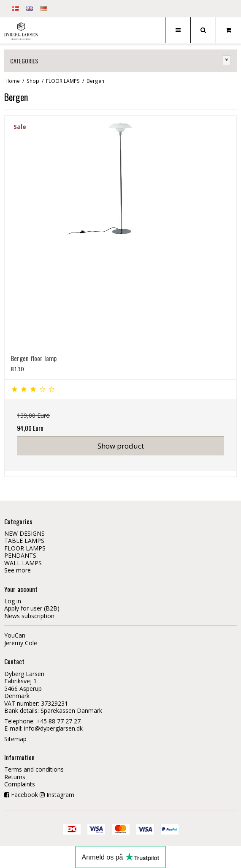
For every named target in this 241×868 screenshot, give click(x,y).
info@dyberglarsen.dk (53, 728)
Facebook (24, 795)
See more (18, 570)
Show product (121, 446)
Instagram (60, 795)
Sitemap (15, 739)
